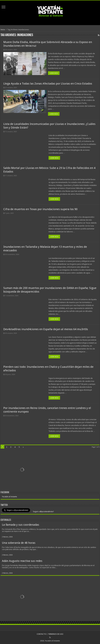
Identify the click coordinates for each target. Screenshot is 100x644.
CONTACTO (41, 634)
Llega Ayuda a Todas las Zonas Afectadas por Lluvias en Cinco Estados (48, 83)
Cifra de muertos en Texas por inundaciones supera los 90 (40, 209)
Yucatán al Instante (9, 496)
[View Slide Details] (22, 470)
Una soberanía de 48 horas (19, 543)
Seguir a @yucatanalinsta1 (43, 511)
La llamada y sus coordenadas (21, 524)
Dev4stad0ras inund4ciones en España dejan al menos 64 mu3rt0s (46, 329)
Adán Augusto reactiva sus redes (22, 561)
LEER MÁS (54, 73)
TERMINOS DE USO (56, 634)
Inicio (3, 30)
